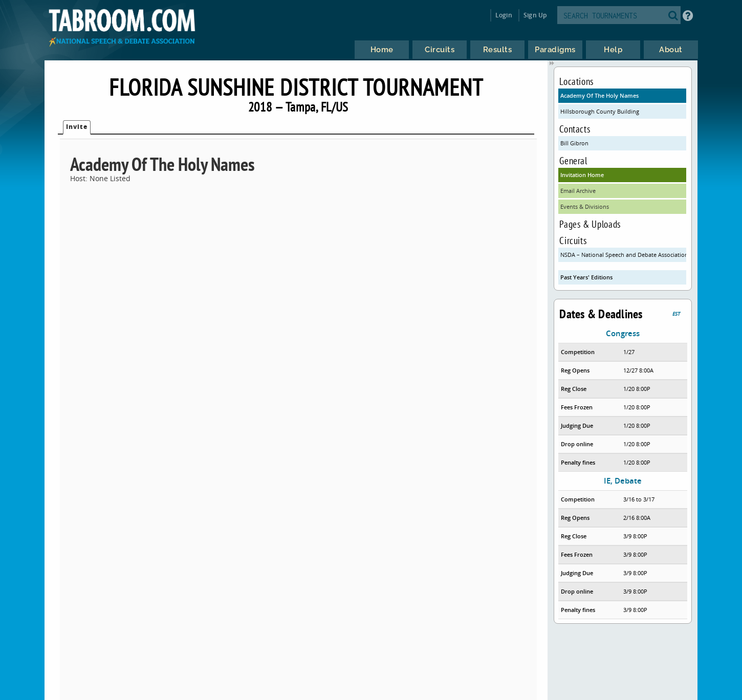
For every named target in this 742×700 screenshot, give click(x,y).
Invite (77, 127)
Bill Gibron (574, 143)
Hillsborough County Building (600, 111)
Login (504, 15)
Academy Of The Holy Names (599, 95)
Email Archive (578, 191)
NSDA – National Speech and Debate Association (623, 255)
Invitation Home (582, 175)
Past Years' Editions (586, 277)
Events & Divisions (585, 206)
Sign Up (535, 15)
